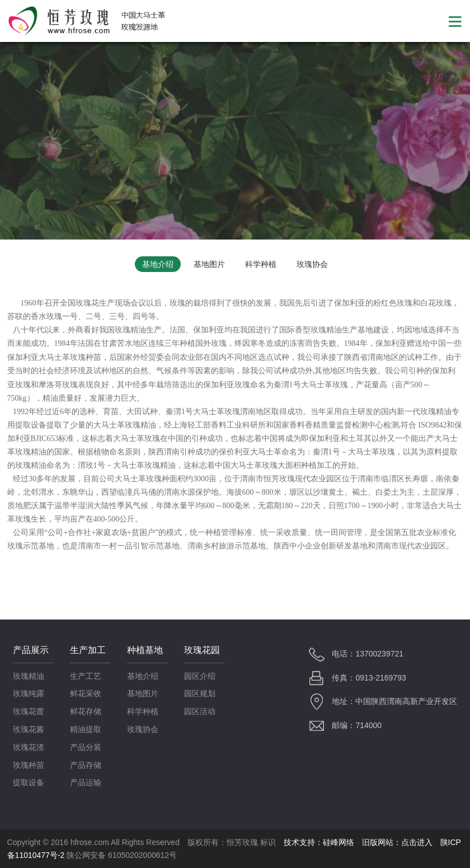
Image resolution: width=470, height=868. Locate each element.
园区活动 (200, 711)
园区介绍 (200, 676)
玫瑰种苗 (29, 765)
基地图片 (209, 264)
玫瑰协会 (312, 264)
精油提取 (86, 729)
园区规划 (200, 693)
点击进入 (417, 842)
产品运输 (86, 782)
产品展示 (31, 650)
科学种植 (261, 264)
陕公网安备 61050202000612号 (122, 855)
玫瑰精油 (29, 676)
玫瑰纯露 (29, 693)
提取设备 (29, 782)
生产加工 (88, 650)
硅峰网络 (339, 842)
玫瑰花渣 (29, 747)
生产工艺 (86, 676)
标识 (268, 842)
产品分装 (86, 747)
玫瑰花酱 (29, 729)
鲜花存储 (86, 711)
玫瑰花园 (202, 650)
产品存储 (86, 765)
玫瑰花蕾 (29, 711)
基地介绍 (158, 264)
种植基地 (145, 650)
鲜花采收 (86, 693)
